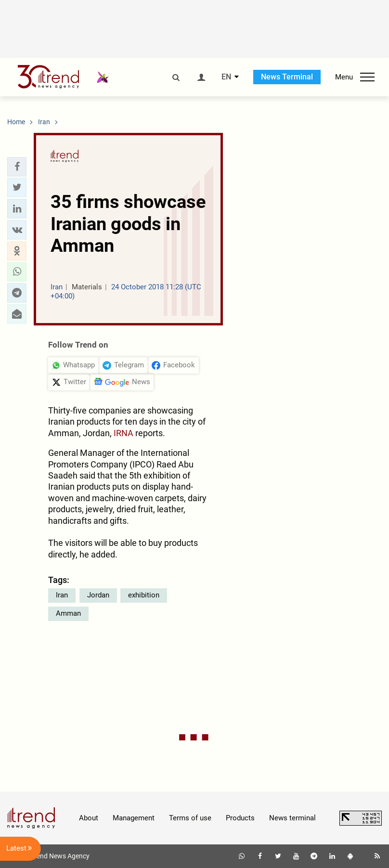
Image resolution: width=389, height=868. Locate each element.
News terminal (292, 818)
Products (240, 818)
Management (134, 818)
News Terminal (287, 77)
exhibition (144, 595)
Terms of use (190, 818)
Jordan (98, 595)
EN (226, 77)
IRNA (123, 433)
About (89, 818)
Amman (68, 613)
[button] (17, 167)
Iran (62, 595)
